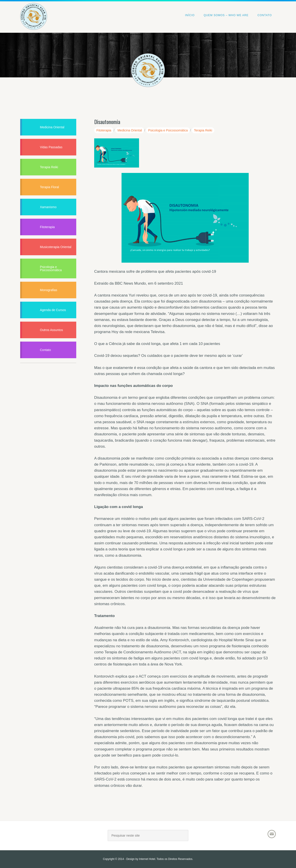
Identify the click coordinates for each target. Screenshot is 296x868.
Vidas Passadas (51, 147)
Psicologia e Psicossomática (168, 130)
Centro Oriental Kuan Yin (34, 10)
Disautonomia (107, 122)
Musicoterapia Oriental (56, 247)
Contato (45, 350)
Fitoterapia (104, 130)
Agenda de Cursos (53, 310)
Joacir (59, 837)
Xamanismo (48, 207)
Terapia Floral (49, 187)
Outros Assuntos (51, 330)
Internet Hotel (147, 859)
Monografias (49, 290)
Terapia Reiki (203, 130)
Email (272, 834)
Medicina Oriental (130, 130)
